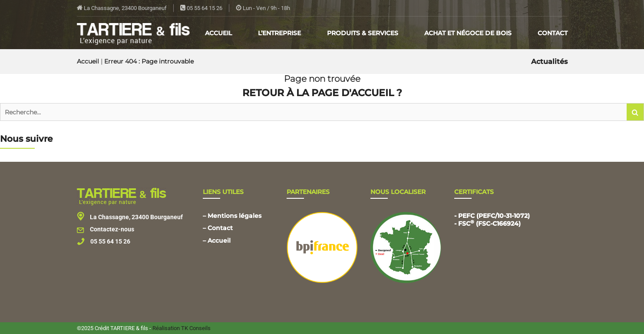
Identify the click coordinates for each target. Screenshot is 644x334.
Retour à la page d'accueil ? (322, 93)
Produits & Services (363, 33)
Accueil (218, 33)
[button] (635, 112)
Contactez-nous (106, 229)
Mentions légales (234, 216)
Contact (553, 33)
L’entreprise (279, 33)
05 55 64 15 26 (201, 8)
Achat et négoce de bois (468, 33)
